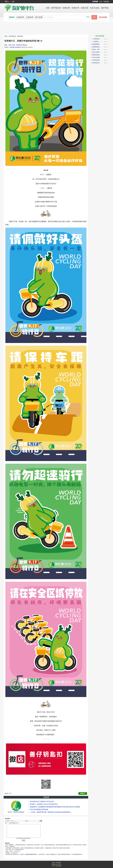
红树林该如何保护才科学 (97, 63)
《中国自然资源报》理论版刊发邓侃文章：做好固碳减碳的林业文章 (97, 39)
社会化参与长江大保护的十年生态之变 (42, 801)
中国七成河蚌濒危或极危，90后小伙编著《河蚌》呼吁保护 (97, 52)
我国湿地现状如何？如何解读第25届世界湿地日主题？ (97, 55)
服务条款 (11, 845)
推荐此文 (83, 793)
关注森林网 (58, 863)
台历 (101, 2)
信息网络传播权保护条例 (31, 854)
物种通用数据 (96, 44)
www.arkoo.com (14, 853)
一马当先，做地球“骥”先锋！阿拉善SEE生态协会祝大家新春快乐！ (51, 812)
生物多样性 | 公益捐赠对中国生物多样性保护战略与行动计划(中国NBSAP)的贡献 (55, 807)
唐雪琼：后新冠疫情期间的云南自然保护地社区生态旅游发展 (97, 49)
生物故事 (20, 17)
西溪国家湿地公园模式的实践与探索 (97, 47)
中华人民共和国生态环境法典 (39, 809)
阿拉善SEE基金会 (15, 47)
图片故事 (39, 17)
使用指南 (106, 2)
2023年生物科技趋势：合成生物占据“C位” (97, 57)
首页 (6, 36)
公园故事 (30, 17)
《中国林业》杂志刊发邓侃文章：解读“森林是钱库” (97, 42)
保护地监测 (103, 17)
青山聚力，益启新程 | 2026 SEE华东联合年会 (44, 804)
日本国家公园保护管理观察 (97, 60)
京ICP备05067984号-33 (57, 864)
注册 (13, 2)
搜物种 (12, 17)
